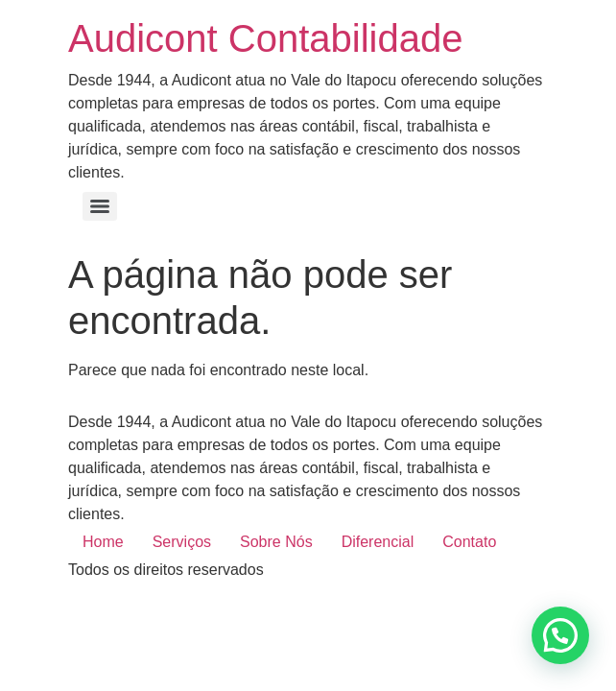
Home (103, 542)
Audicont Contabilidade (265, 38)
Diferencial (378, 542)
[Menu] (100, 206)
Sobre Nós (276, 542)
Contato (469, 542)
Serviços (182, 542)
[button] (560, 635)
